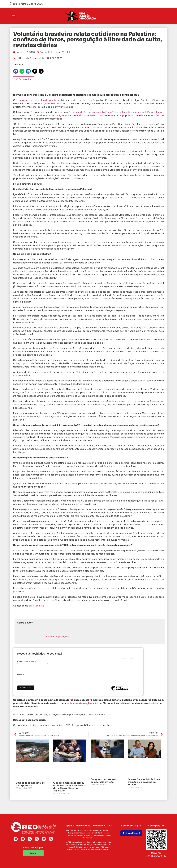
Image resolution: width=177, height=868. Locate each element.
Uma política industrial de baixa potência (30, 784)
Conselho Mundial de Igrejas (50, 115)
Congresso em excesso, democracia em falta (104, 781)
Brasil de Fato (36, 606)
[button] (13, 16)
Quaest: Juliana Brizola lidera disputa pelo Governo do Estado (144, 782)
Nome (21, 675)
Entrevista (54, 52)
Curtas (43, 52)
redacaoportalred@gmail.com (84, 703)
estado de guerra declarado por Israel (38, 100)
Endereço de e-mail (26, 662)
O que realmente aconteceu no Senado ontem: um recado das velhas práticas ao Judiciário (70, 787)
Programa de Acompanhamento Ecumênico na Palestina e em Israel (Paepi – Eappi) (116, 112)
